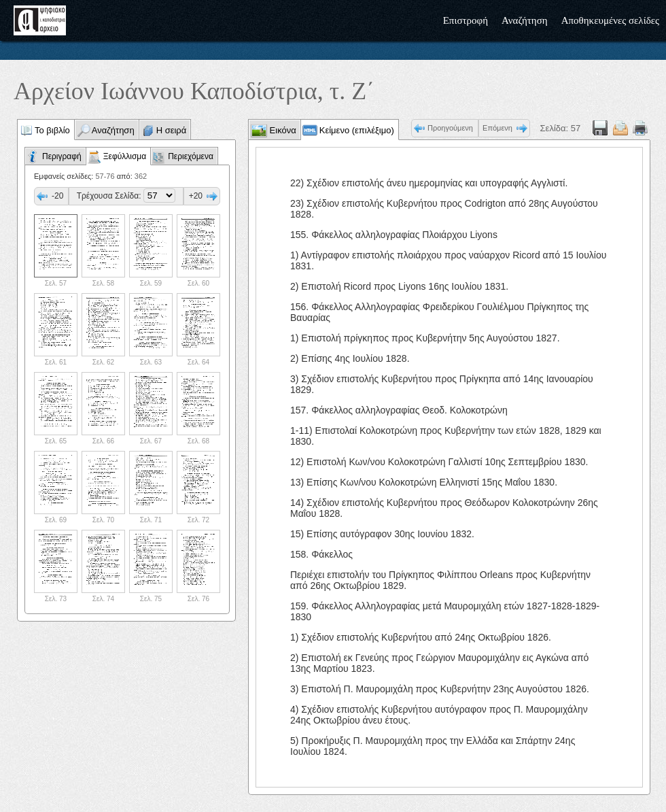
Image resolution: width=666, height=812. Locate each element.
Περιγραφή (62, 156)
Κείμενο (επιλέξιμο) (357, 130)
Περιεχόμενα (191, 156)
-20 (57, 196)
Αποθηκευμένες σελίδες (610, 20)
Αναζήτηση (525, 20)
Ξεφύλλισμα (125, 156)
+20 (196, 196)
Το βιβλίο (52, 130)
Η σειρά (172, 130)
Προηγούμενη (450, 128)
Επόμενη (497, 128)
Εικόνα (282, 130)
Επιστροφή (466, 20)
